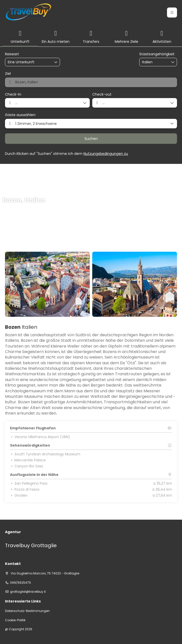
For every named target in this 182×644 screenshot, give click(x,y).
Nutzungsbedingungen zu (106, 154)
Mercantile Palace (28, 460)
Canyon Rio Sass (26, 466)
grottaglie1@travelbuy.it (28, 592)
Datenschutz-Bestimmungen (27, 611)
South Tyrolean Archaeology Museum (45, 454)
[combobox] (154, 62)
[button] (172, 13)
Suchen (91, 139)
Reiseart (12, 54)
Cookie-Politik (15, 620)
